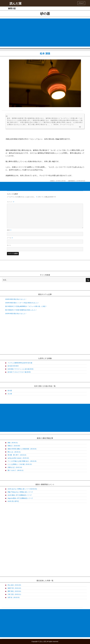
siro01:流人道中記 (13, 501)
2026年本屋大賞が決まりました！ (16, 299)
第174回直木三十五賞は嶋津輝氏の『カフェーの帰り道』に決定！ (26, 306)
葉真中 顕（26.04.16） (15, 588)
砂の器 (10, 391)
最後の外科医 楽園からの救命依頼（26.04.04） (22, 449)
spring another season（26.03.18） (19, 458)
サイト (9, 245)
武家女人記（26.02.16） (15, 467)
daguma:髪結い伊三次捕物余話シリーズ (20, 498)
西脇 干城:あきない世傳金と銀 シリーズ (20, 492)
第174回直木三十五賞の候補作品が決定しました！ (21, 310)
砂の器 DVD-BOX (13, 366)
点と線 (10, 394)
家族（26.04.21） (13, 443)
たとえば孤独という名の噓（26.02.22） (20, 464)
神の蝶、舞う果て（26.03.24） (17, 455)
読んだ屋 (16, 4)
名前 (9, 230)
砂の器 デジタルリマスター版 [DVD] (19, 372)
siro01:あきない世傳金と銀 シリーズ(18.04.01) (22, 489)
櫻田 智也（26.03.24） (15, 591)
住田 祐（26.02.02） (14, 597)
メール (10, 238)
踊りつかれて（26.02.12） (16, 470)
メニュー (81, 3)
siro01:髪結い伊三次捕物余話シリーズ (20, 495)
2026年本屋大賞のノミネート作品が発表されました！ (22, 303)
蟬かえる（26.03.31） (15, 452)
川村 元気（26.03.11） (15, 594)
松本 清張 (45, 54)
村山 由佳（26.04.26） (15, 585)
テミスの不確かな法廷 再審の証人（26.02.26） (22, 461)
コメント (11, 202)
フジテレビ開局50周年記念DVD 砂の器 (20, 363)
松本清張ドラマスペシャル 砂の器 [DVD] (20, 369)
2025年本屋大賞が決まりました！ (16, 314)
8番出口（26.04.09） (14, 446)
